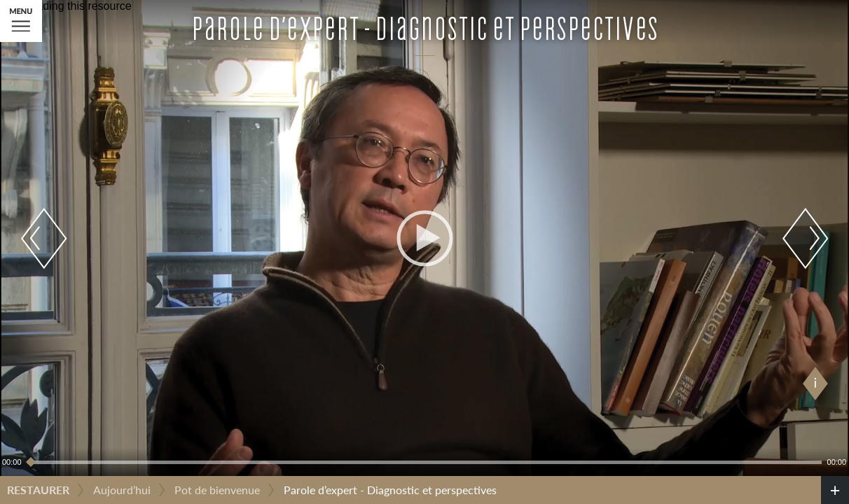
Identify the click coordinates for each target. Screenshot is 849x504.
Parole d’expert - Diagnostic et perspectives (390, 490)
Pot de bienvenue (217, 490)
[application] (424, 238)
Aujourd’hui (122, 490)
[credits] (835, 490)
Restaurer (38, 490)
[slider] (424, 462)
